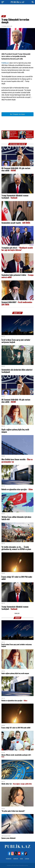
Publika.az (5, 63)
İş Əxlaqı (27, 859)
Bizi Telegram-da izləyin (17, 114)
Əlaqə (21, 859)
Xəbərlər (16, 859)
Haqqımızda (9, 859)
